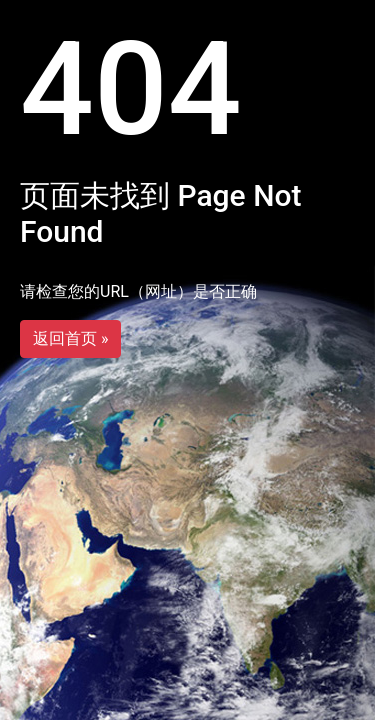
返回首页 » (70, 338)
